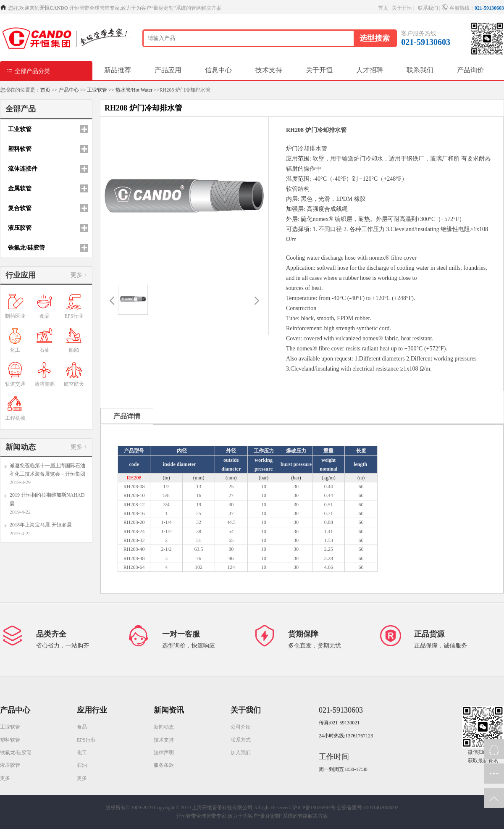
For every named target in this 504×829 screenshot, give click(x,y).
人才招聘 (370, 70)
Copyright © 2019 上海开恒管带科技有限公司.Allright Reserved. (223, 808)
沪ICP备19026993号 (314, 808)
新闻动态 (164, 727)
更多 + (79, 275)
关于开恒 (402, 8)
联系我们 (428, 8)
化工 (82, 753)
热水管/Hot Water (134, 90)
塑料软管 (10, 740)
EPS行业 (86, 740)
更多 (5, 778)
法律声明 (164, 753)
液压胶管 (10, 765)
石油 (82, 765)
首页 (383, 8)
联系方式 (241, 740)
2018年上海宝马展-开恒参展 (41, 525)
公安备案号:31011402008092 (368, 808)
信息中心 (218, 70)
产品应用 (168, 70)
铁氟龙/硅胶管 (16, 753)
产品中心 (69, 90)
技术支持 (269, 70)
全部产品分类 (28, 71)
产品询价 (470, 70)
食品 (82, 727)
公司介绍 (241, 727)
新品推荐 (118, 70)
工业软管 (97, 90)
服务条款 (164, 765)
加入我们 (241, 753)
